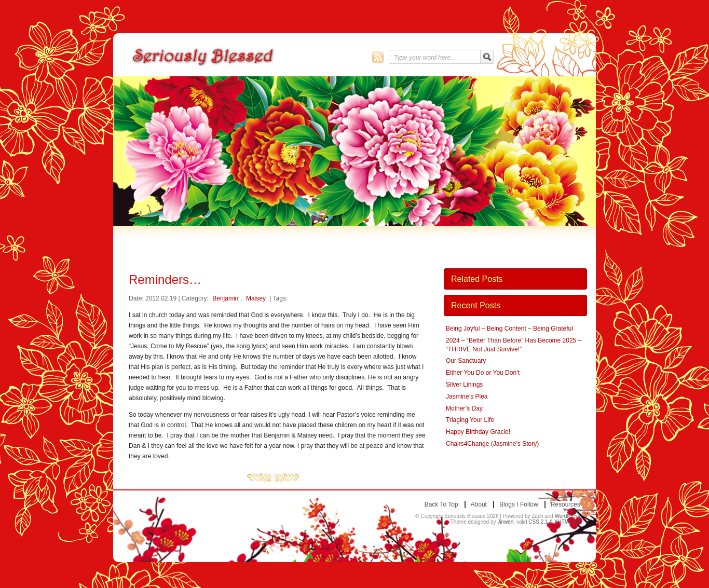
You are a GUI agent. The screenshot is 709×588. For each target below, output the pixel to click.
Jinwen (505, 522)
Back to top (441, 504)
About (479, 504)
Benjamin (225, 298)
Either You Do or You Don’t (483, 373)
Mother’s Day (464, 408)
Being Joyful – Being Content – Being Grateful (509, 329)
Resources (565, 504)
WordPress (568, 516)
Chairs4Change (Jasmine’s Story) (492, 444)
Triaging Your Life (470, 420)
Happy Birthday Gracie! (478, 432)
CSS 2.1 (538, 522)
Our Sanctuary (466, 361)
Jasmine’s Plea (467, 396)
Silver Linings (464, 385)
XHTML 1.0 (567, 522)
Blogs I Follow (519, 504)
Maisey (256, 298)
